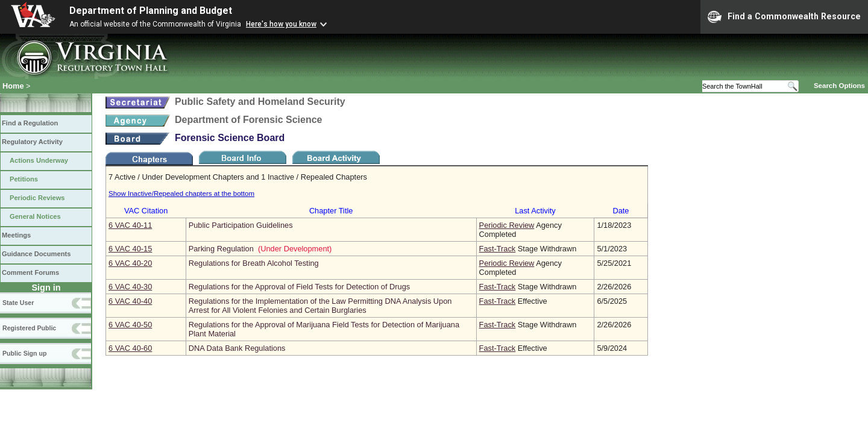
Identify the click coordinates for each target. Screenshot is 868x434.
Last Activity (535, 211)
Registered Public (29, 328)
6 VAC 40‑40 (130, 301)
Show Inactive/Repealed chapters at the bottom (181, 193)
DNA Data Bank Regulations (237, 348)
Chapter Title (331, 211)
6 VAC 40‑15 (130, 249)
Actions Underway (39, 160)
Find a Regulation (30, 123)
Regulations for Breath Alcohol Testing (254, 263)
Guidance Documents (36, 254)
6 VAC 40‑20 (130, 263)
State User (18, 303)
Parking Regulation (221, 249)
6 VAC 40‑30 (130, 287)
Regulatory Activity (32, 142)
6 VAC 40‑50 (130, 325)
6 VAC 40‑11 (130, 225)
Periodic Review (507, 225)
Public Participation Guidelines (241, 225)
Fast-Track (498, 249)
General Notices (35, 216)
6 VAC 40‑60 (130, 348)
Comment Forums (30, 272)
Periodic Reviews (37, 198)
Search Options (839, 86)
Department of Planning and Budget (151, 11)
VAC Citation (146, 211)
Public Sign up (24, 353)
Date (621, 211)
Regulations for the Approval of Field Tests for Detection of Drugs (300, 287)
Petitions (24, 179)
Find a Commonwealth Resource (784, 17)
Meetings (16, 235)
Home (13, 86)
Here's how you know (281, 24)
